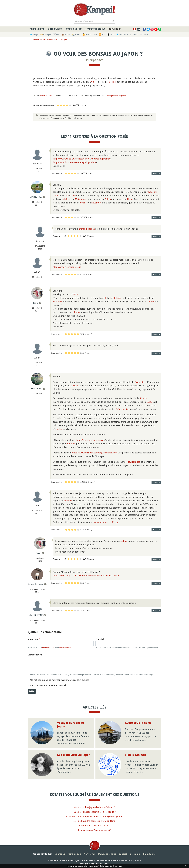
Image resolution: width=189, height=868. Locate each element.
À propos (60, 854)
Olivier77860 (36, 197)
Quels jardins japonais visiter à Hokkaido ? (95, 812)
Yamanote (58, 301)
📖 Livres (144, 34)
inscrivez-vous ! (65, 648)
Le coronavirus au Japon (74, 755)
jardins (112, 82)
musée (151, 301)
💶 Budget (34, 34)
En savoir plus (117, 866)
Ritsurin (144, 398)
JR (105, 298)
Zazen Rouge (36, 389)
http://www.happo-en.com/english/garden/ (75, 162)
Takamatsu (140, 382)
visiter (94, 82)
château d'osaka (87, 229)
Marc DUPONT (46, 96)
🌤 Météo (134, 34)
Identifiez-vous (48, 648)
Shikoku (75, 386)
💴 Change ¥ (46, 34)
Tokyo (108, 199)
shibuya (68, 501)
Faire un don (74, 854)
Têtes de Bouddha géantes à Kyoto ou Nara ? (94, 821)
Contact (123, 854)
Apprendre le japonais (95, 29)
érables (58, 429)
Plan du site (149, 854)
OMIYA (75, 294)
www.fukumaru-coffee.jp (106, 522)
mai (67, 195)
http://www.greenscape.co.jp (67, 267)
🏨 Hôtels (66, 34)
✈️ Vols (56, 34)
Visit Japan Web (136, 755)
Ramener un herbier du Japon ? (94, 825)
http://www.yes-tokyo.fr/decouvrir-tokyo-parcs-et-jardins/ (82, 159)
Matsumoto (81, 199)
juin (74, 195)
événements (122, 409)
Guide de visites (55, 29)
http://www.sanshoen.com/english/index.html (95, 453)
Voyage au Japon (37, 29)
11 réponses (94, 60)
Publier (32, 691)
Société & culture (74, 29)
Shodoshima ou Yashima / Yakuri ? (94, 830)
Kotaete (36, 39)
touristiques (134, 462)
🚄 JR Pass (76, 34)
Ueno (130, 199)
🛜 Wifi (102, 34)
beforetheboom (36, 584)
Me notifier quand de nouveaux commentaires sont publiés (60, 680)
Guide (150, 402)
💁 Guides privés (90, 34)
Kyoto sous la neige (138, 723)
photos (76, 312)
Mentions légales (107, 854)
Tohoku (117, 298)
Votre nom (34, 639)
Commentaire (36, 655)
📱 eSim (111, 34)
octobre (84, 203)
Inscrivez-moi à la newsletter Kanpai (48, 685)
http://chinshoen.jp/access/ (90, 440)
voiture (124, 541)
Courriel (101, 639)
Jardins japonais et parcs (115, 96)
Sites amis (135, 854)
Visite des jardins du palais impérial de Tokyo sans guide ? (94, 816)
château (67, 199)
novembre (96, 203)
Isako (36, 303)
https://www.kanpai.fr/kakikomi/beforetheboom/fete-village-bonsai (86, 575)
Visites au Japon (61, 39)
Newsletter (90, 854)
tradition (71, 444)
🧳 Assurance (122, 34)
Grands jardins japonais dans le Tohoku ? (94, 807)
